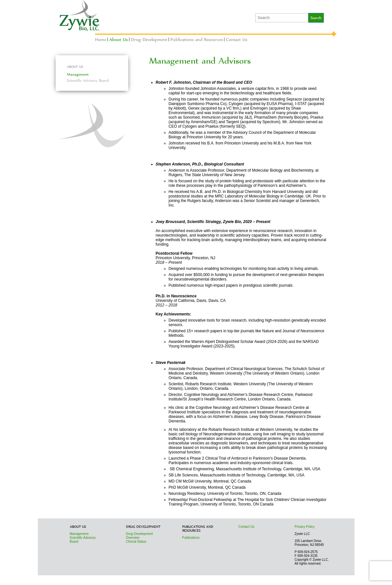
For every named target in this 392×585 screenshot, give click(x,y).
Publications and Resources (197, 39)
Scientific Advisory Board (88, 80)
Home (101, 39)
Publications (191, 538)
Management (78, 74)
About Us (119, 39)
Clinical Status (136, 542)
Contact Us (237, 39)
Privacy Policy (305, 527)
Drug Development (149, 39)
